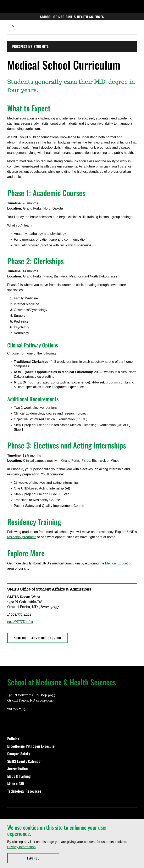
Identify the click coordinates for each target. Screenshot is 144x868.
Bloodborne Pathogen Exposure (31, 746)
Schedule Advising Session (38, 638)
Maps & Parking (19, 776)
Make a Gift (16, 784)
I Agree (43, 858)
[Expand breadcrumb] (13, 27)
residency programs (22, 537)
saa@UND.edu (20, 622)
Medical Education (119, 563)
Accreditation (18, 769)
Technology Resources (24, 791)
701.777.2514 (16, 709)
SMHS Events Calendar (25, 761)
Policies (13, 739)
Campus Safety (19, 753)
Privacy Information (21, 847)
